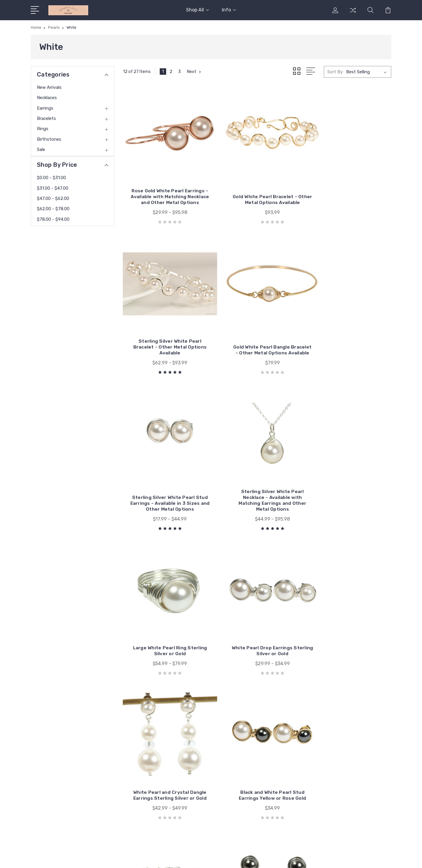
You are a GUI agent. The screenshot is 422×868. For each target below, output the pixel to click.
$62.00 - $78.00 (53, 209)
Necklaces (47, 98)
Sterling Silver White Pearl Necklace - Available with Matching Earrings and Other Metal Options (349, 334)
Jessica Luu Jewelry (251, 714)
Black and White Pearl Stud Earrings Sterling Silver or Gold (350, 616)
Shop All (198, 10)
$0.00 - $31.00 (51, 178)
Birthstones (49, 139)
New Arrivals (49, 87)
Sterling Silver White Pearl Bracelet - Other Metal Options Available (349, 191)
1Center (384, 858)
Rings (43, 129)
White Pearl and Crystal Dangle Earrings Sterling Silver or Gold (349, 476)
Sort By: (335, 72)
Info (229, 10)
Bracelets (46, 118)
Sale (41, 150)
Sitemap (154, 858)
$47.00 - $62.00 (53, 198)
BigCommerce (127, 858)
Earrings (45, 108)
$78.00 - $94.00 (53, 219)
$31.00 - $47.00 (53, 188)
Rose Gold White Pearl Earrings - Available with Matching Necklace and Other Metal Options (165, 188)
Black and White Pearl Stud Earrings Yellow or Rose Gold (165, 619)
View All (239, 723)
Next (194, 72)
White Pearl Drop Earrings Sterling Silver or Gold (257, 479)
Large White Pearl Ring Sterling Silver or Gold (165, 479)
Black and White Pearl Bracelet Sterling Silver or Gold (257, 616)
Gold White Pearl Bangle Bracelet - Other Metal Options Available (165, 337)
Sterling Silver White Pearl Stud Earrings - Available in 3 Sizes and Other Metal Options (257, 334)
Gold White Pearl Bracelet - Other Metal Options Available (257, 191)
